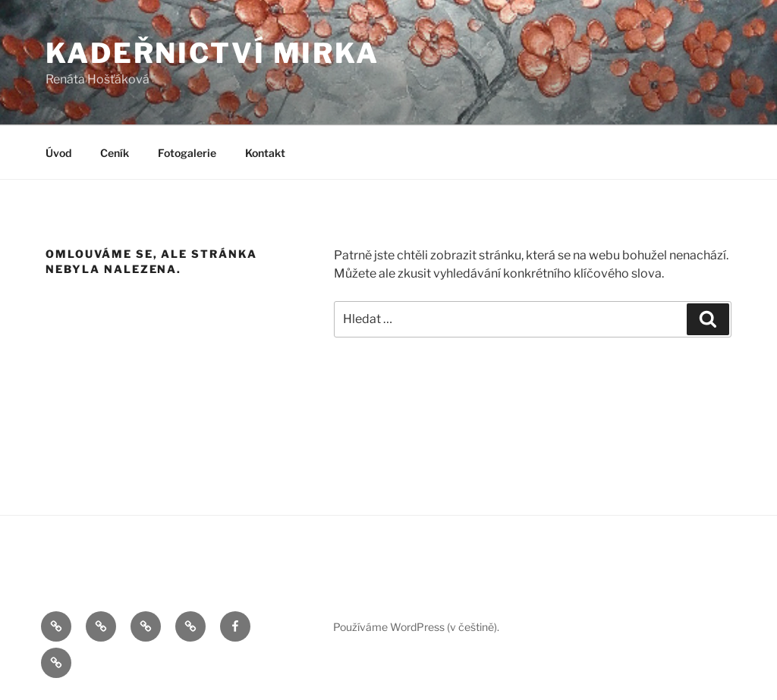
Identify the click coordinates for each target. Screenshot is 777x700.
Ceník (115, 153)
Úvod (58, 153)
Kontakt (265, 153)
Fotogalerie (187, 153)
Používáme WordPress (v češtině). (416, 627)
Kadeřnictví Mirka (212, 53)
